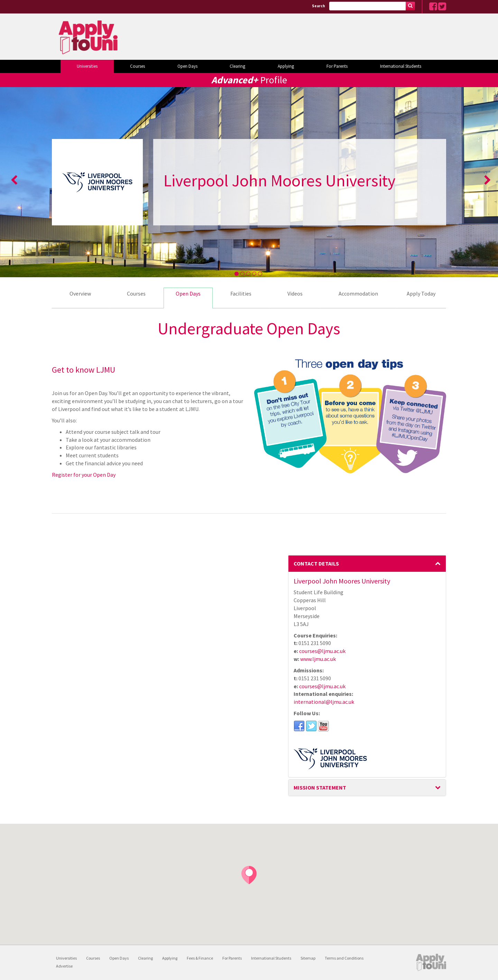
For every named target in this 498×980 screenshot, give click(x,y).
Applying (286, 66)
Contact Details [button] (367, 563)
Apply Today (421, 293)
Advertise (64, 966)
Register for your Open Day (84, 475)
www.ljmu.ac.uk (318, 659)
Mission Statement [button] (367, 787)
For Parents (337, 66)
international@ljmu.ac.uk (324, 702)
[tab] (367, 564)
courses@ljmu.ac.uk (322, 651)
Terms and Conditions (344, 958)
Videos (295, 293)
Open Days (187, 66)
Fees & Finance (200, 958)
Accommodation (358, 293)
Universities (87, 66)
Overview (80, 293)
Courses (137, 66)
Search (319, 6)
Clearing (237, 66)
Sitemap (308, 958)
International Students (401, 66)
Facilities (241, 293)
